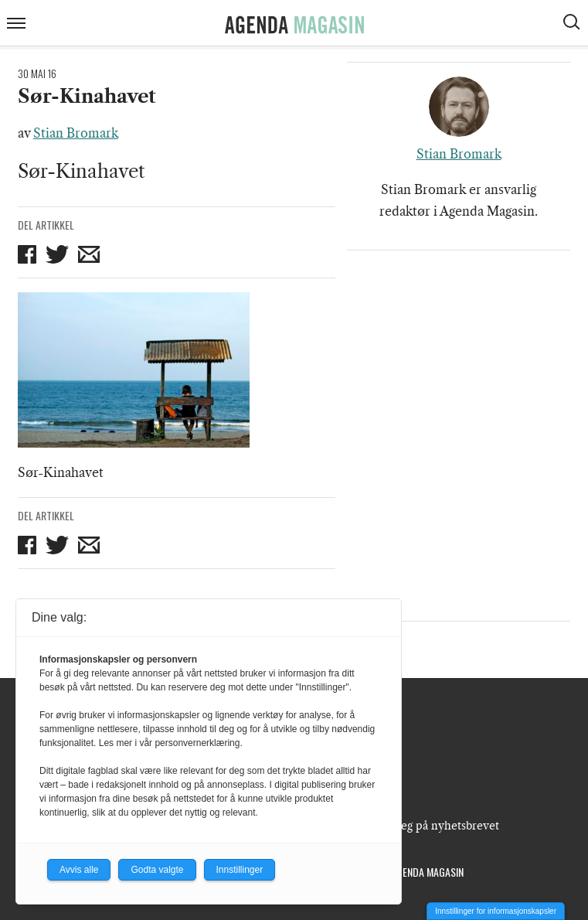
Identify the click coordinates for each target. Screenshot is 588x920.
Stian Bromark (76, 133)
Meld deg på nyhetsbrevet (432, 826)
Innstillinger (240, 870)
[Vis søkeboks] (573, 24)
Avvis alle (79, 870)
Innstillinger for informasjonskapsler (496, 911)
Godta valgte (157, 870)
